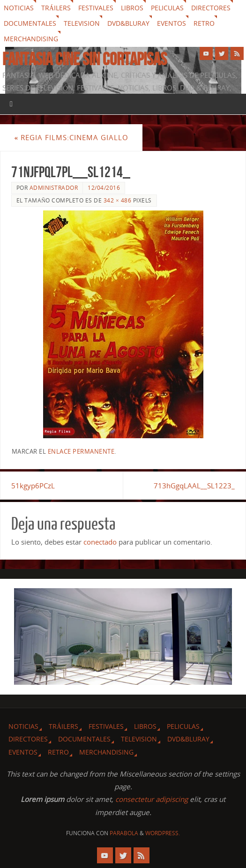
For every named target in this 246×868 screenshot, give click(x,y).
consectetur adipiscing (152, 799)
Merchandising (31, 39)
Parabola (124, 833)
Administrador (54, 188)
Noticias (19, 8)
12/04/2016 (104, 188)
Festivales (96, 8)
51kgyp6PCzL (33, 486)
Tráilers (56, 8)
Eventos (171, 23)
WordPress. (163, 833)
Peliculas (167, 8)
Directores (211, 8)
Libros (132, 8)
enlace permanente (81, 451)
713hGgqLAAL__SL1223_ (194, 486)
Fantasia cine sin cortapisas (85, 59)
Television (82, 23)
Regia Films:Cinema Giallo (71, 137)
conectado (100, 542)
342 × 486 (117, 200)
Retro (204, 23)
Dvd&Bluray (128, 23)
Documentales (30, 23)
